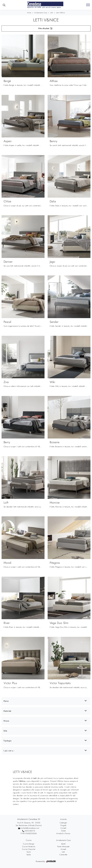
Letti (52, 13)
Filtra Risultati (45, 28)
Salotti (63, 844)
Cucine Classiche (29, 849)
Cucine (29, 840)
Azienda (63, 819)
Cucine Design (29, 844)
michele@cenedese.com (30, 828)
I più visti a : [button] (9, 751)
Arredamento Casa (41, 13)
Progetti (63, 825)
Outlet (63, 831)
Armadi (63, 849)
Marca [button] (6, 701)
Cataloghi (63, 823)
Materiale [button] (7, 711)
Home (29, 13)
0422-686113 (30, 831)
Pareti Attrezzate (63, 846)
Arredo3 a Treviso (63, 833)
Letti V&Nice (61, 13)
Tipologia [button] (7, 741)
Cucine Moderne (29, 846)
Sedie (29, 855)
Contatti (63, 828)
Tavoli (29, 852)
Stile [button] (5, 731)
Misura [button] (6, 721)
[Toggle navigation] (88, 5)
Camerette (63, 855)
